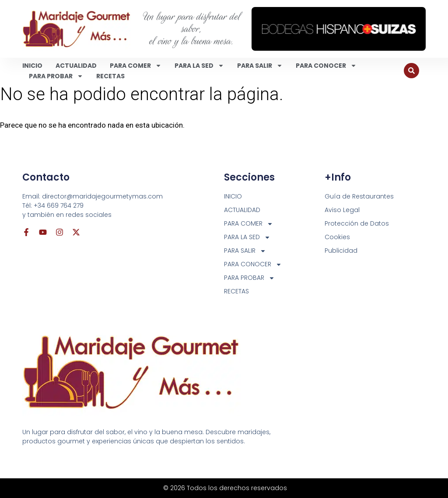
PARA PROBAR (56, 76)
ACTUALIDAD (76, 66)
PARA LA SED (199, 66)
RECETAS (110, 76)
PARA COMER (136, 66)
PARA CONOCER (326, 66)
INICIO (32, 66)
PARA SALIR (260, 66)
